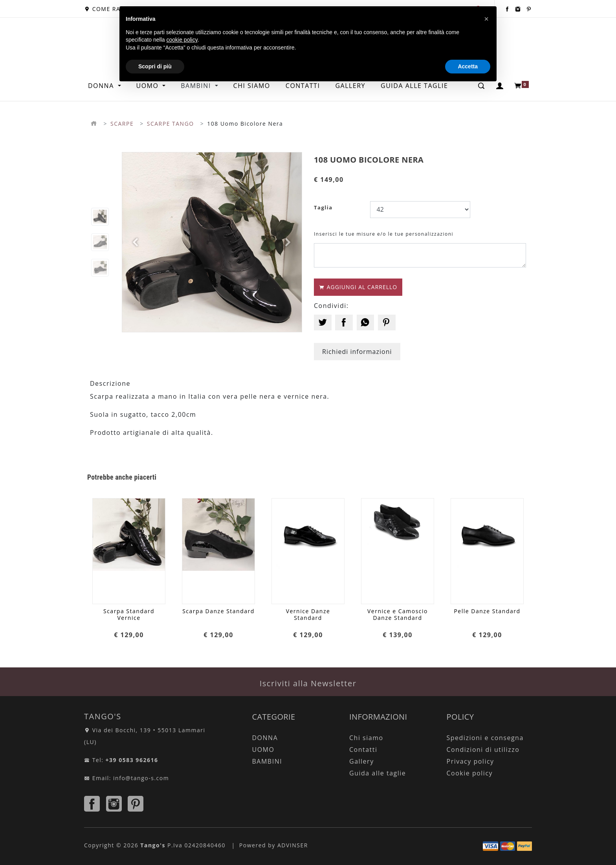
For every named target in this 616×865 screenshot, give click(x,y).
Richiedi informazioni (357, 352)
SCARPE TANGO (170, 124)
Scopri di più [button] (155, 66)
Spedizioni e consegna (485, 738)
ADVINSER (293, 845)
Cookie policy (470, 773)
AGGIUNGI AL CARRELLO (358, 287)
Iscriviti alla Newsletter (308, 683)
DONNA (102, 86)
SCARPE (122, 124)
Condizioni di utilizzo (483, 750)
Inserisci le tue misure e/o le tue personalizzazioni (384, 234)
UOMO (263, 750)
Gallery (362, 761)
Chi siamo (366, 738)
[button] (136, 242)
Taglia (323, 207)
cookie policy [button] (182, 40)
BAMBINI (267, 761)
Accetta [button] (468, 66)
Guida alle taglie (378, 773)
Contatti (363, 750)
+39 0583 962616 (132, 760)
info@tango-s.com (141, 778)
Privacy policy (470, 761)
